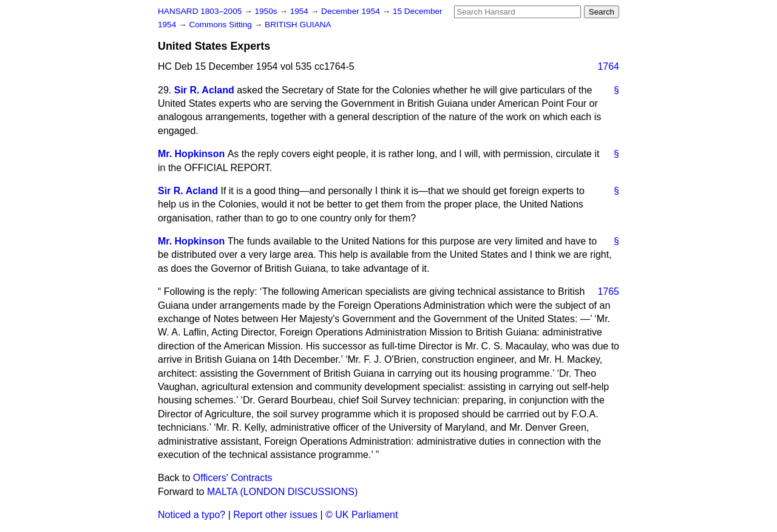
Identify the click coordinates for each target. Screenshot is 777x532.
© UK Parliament (361, 515)
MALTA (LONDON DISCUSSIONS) (282, 492)
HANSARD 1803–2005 (200, 11)
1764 (608, 66)
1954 (300, 11)
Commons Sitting (221, 25)
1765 (608, 291)
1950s (267, 11)
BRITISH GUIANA (298, 25)
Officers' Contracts (233, 478)
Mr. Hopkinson (191, 154)
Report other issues (275, 515)
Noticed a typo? (192, 515)
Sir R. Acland (204, 90)
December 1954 (352, 11)
